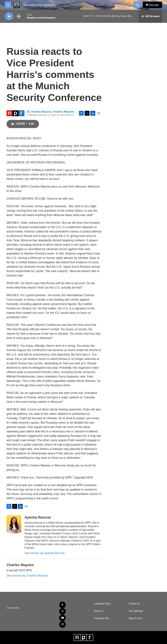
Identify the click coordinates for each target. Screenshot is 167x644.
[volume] (19, 16)
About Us (99, 611)
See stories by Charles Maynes (27, 575)
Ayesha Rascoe (41, 112)
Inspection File (101, 618)
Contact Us (134, 604)
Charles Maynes (64, 112)
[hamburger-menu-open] (8, 5)
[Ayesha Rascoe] (14, 525)
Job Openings (136, 611)
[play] (9, 16)
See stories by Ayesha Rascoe (45, 553)
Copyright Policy (102, 604)
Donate (154, 5)
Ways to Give (135, 618)
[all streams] (150, 16)
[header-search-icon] (137, 5)
